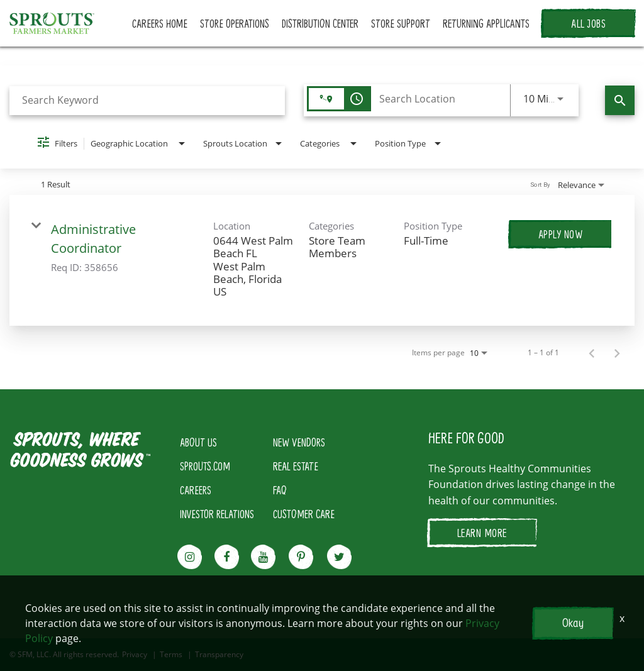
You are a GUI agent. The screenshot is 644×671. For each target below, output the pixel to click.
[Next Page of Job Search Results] (617, 353)
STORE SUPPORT (401, 23)
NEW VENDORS (299, 442)
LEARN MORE (482, 533)
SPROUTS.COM (205, 466)
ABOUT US (198, 442)
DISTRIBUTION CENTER (320, 23)
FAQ (280, 490)
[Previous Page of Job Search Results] (592, 353)
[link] (322, 260)
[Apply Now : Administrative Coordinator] (561, 234)
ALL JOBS (588, 23)
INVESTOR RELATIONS (217, 514)
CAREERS (196, 490)
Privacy (135, 655)
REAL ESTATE (296, 466)
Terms (171, 655)
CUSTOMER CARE (304, 514)
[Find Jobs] (620, 100)
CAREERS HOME (160, 23)
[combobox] (147, 100)
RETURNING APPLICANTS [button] (486, 23)
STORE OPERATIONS (235, 23)
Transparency (219, 655)
